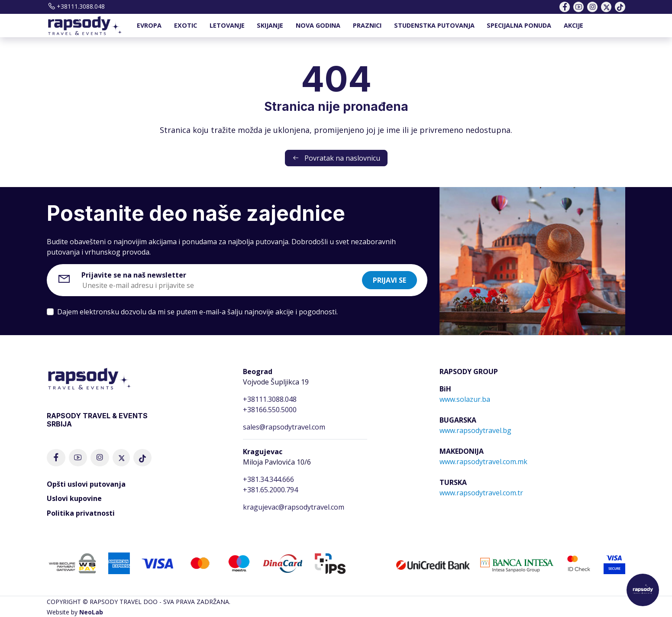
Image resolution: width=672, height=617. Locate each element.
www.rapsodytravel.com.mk (483, 462)
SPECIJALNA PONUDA (519, 25)
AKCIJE (573, 25)
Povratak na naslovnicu (336, 158)
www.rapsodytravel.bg (475, 430)
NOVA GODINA (318, 25)
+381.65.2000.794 (270, 490)
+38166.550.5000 (270, 410)
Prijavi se (389, 280)
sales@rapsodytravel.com (284, 427)
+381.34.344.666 (268, 479)
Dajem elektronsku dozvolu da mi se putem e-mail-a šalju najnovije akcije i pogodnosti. (197, 312)
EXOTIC (186, 25)
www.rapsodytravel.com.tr (481, 493)
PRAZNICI (367, 25)
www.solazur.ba (465, 399)
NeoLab (91, 612)
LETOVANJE (227, 25)
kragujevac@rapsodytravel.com (294, 507)
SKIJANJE (270, 25)
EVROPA (149, 25)
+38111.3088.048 (76, 6)
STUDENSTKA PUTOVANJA (434, 25)
